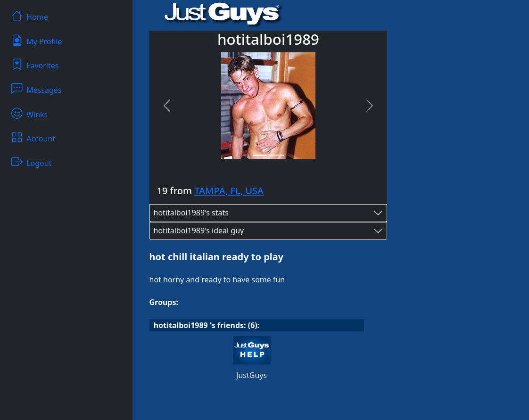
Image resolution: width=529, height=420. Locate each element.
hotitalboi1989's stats (191, 213)
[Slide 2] (277, 155)
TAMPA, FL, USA (229, 191)
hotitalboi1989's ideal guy (199, 231)
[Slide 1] (260, 155)
